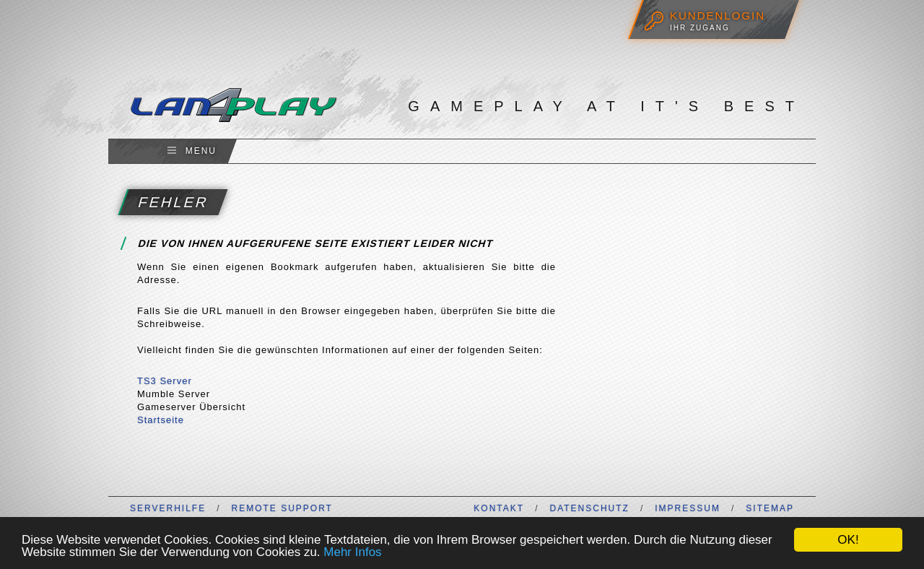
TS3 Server (165, 381)
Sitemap (770, 508)
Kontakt (499, 508)
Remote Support (282, 508)
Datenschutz (589, 508)
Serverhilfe (168, 508)
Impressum (688, 508)
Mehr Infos (352, 552)
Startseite (161, 420)
